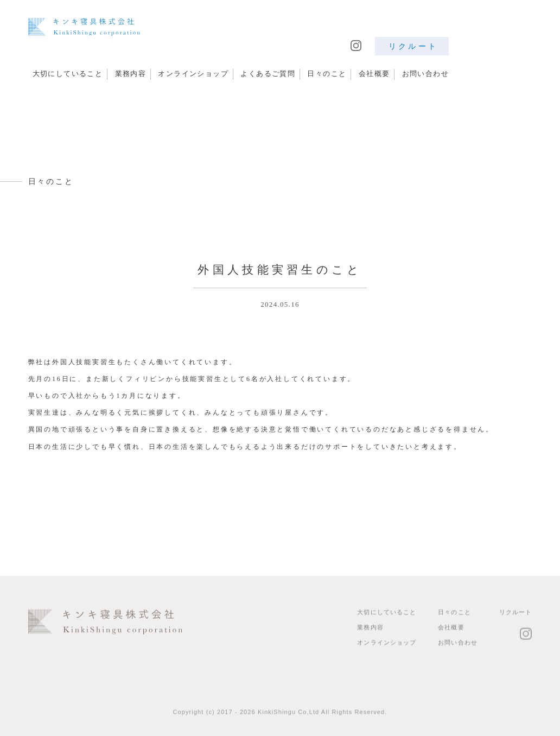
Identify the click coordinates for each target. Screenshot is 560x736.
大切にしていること (68, 74)
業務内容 (131, 74)
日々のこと (327, 74)
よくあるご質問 (268, 74)
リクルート (413, 46)
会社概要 (374, 74)
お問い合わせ (425, 74)
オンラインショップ (193, 74)
